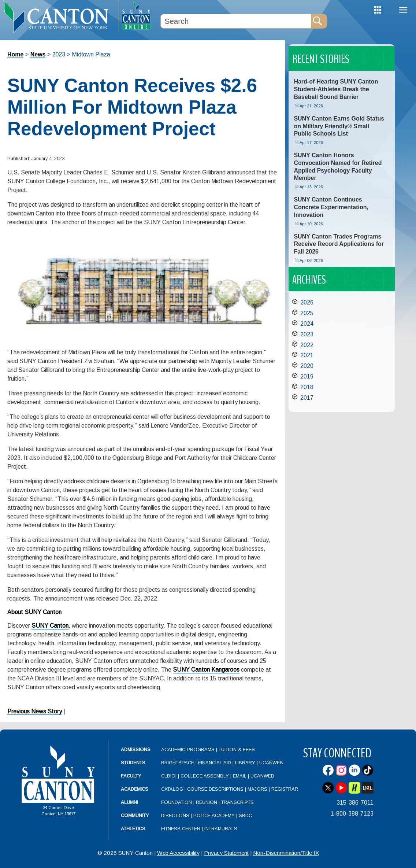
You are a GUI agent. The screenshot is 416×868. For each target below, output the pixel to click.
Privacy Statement (226, 853)
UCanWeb (271, 763)
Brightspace (178, 763)
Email (240, 776)
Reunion (207, 802)
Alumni (129, 802)
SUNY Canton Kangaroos (206, 670)
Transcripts (237, 802)
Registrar (285, 789)
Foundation (177, 802)
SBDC (245, 815)
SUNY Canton (50, 626)
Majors (257, 789)
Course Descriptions (215, 789)
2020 (307, 366)
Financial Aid (215, 763)
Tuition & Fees (237, 749)
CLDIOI (169, 776)
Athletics (133, 829)
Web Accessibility (178, 853)
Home (15, 54)
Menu (403, 10)
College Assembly (205, 776)
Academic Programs (189, 749)
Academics (135, 789)
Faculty (131, 776)
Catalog (172, 789)
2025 (307, 313)
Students (133, 763)
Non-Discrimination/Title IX (286, 853)
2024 (307, 324)
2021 (307, 355)
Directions (175, 815)
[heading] (59, 17)
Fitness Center (181, 829)
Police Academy (214, 815)
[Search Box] (236, 21)
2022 (307, 345)
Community (135, 815)
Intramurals (221, 829)
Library (245, 763)
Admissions (136, 749)
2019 (307, 376)
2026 (307, 302)
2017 (307, 398)
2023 (307, 334)
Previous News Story (35, 711)
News (38, 54)
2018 (307, 387)
